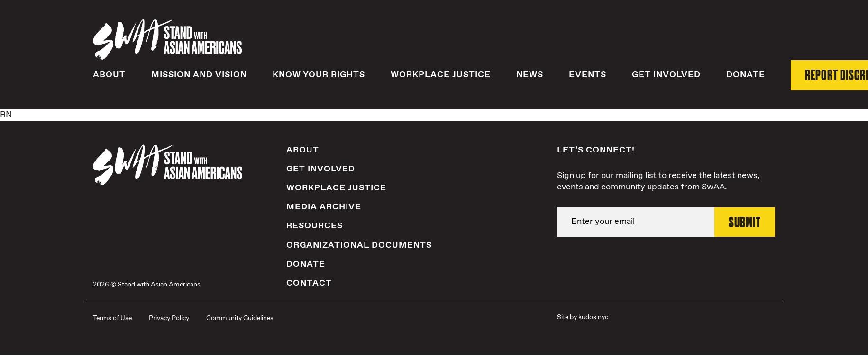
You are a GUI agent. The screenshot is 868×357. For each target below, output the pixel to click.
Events (588, 75)
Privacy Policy (169, 318)
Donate (746, 75)
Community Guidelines (240, 318)
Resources (315, 226)
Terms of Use (112, 318)
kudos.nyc (593, 317)
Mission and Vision (199, 75)
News (530, 75)
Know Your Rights (319, 75)
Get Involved (666, 75)
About (109, 75)
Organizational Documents (359, 245)
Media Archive (324, 207)
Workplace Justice (441, 75)
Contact (309, 283)
